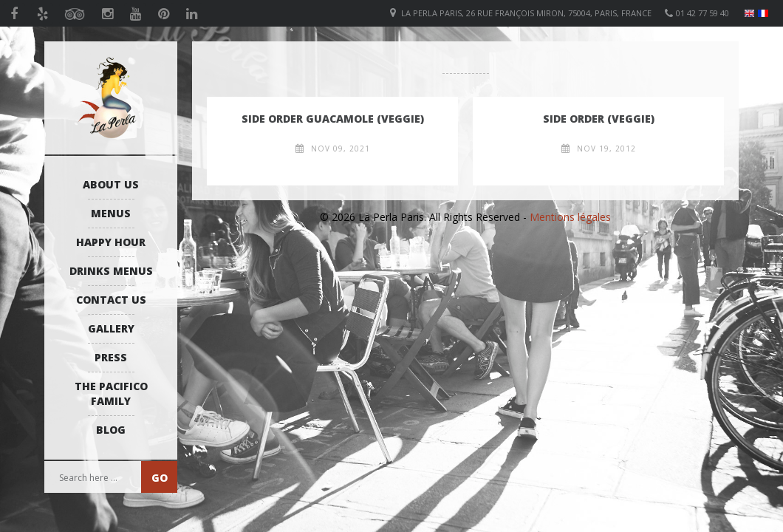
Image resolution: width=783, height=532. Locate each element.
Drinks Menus (111, 271)
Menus (111, 213)
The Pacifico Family (111, 393)
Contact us (111, 300)
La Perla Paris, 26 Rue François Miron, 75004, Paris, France (526, 13)
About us (111, 184)
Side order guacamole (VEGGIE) (333, 119)
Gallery (111, 328)
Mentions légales (570, 217)
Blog (111, 430)
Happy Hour (111, 242)
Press (111, 357)
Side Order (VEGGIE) (599, 119)
